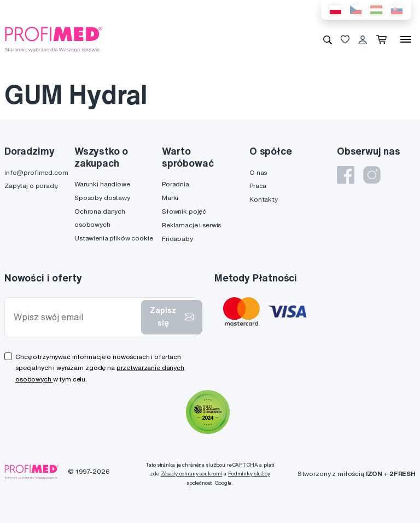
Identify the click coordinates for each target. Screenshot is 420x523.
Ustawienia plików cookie (114, 238)
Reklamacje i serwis (191, 225)
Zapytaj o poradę (31, 186)
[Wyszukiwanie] (328, 39)
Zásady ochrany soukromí (192, 474)
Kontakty (264, 199)
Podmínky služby (249, 474)
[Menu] (406, 39)
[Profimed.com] (54, 39)
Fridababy (177, 239)
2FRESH (402, 474)
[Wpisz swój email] (75, 317)
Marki (170, 198)
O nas (258, 172)
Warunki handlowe (102, 184)
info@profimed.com (36, 172)
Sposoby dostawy (102, 198)
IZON (374, 474)
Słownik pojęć (184, 211)
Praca (258, 186)
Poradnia (176, 184)
